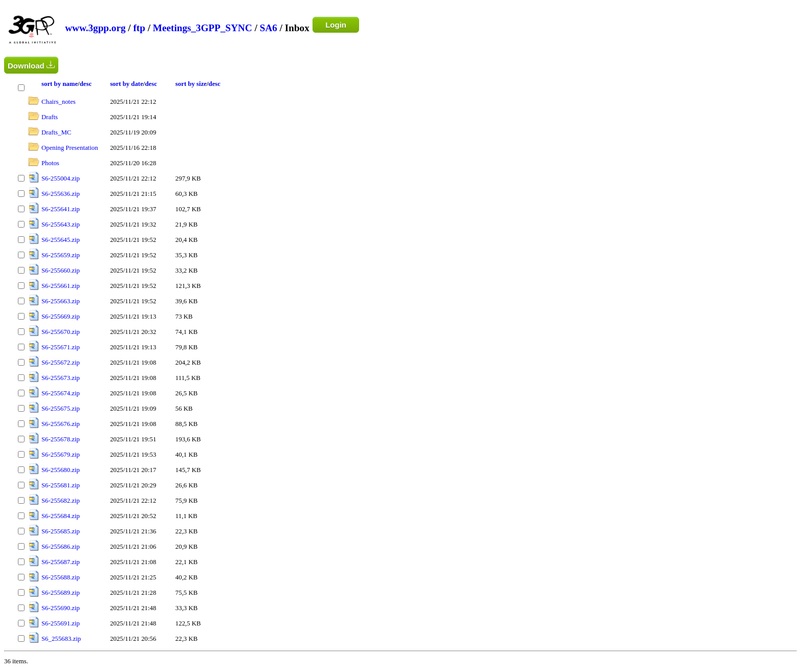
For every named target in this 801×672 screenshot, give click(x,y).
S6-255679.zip (61, 455)
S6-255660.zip (61, 271)
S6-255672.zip (61, 363)
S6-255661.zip (61, 286)
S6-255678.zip (61, 439)
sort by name (60, 84)
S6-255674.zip (61, 393)
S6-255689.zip (61, 593)
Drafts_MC (56, 132)
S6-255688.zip (61, 577)
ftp (139, 28)
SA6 (269, 28)
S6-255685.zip (61, 531)
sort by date (127, 84)
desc (86, 84)
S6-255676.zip (61, 424)
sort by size (191, 84)
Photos (50, 163)
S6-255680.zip (61, 470)
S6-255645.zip (61, 240)
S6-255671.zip (61, 347)
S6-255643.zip (61, 225)
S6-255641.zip (61, 209)
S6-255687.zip (61, 562)
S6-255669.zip (61, 317)
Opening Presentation (70, 148)
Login (336, 25)
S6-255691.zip (61, 623)
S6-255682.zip (61, 501)
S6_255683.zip (61, 639)
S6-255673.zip (61, 378)
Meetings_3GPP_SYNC (203, 28)
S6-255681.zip (61, 485)
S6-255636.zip (61, 194)
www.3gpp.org (95, 28)
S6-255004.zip (61, 178)
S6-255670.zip (61, 332)
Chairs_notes (59, 102)
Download (31, 65)
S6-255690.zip (61, 608)
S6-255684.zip (61, 516)
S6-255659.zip (61, 255)
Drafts (50, 117)
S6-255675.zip (61, 409)
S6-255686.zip (61, 547)
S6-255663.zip (61, 301)
